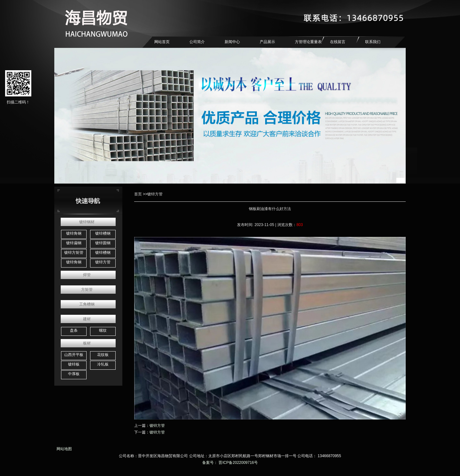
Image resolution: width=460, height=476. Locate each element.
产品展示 (267, 42)
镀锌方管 (103, 262)
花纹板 (103, 355)
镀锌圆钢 (103, 243)
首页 (138, 194)
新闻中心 (232, 42)
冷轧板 (103, 364)
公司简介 (197, 42)
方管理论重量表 (308, 42)
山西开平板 (74, 355)
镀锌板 (74, 364)
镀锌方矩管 (74, 253)
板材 (87, 343)
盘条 (74, 330)
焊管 (87, 275)
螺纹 (103, 330)
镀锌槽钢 (103, 233)
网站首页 (162, 42)
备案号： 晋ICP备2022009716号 (230, 463)
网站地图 (63, 449)
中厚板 (74, 374)
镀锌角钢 (74, 233)
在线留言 (338, 42)
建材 (87, 319)
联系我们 (373, 42)
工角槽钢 (87, 304)
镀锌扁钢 (74, 243)
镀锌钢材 (87, 222)
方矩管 (87, 290)
